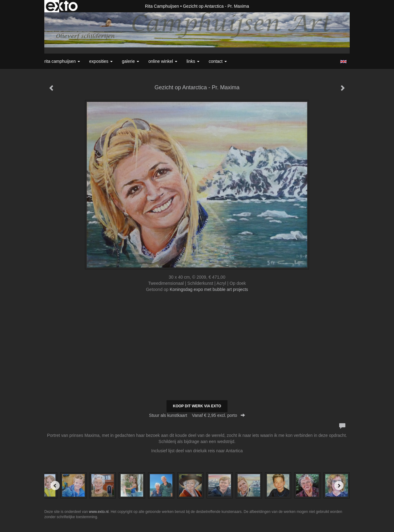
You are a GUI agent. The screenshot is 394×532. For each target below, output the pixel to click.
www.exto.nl (99, 512)
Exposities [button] (101, 61)
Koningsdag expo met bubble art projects (209, 289)
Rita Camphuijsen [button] (62, 61)
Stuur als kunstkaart (197, 415)
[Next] (339, 486)
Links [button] (193, 61)
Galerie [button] (131, 61)
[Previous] (55, 486)
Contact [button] (218, 61)
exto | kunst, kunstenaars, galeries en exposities (62, 6)
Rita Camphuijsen (162, 6)
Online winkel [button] (163, 61)
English (343, 62)
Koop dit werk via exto (197, 406)
